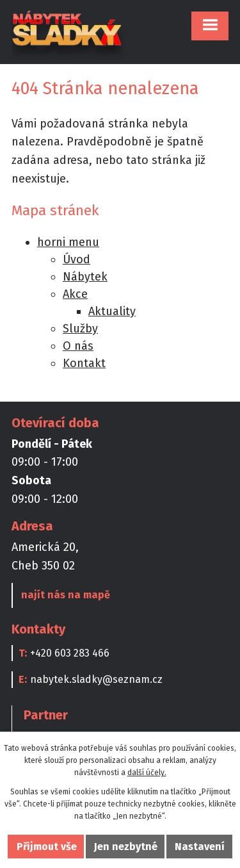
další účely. (147, 773)
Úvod (76, 259)
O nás (78, 346)
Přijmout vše (47, 847)
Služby (80, 329)
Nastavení (200, 847)
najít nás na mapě (66, 595)
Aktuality (112, 311)
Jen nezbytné (126, 847)
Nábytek (85, 277)
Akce (75, 294)
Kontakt (84, 363)
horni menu (68, 242)
